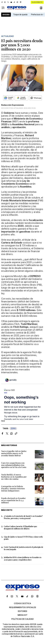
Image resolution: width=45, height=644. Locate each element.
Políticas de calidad (23, 619)
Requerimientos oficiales (23, 607)
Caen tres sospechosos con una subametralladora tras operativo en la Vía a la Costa (14, 465)
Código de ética (22, 603)
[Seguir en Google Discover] (21, 98)
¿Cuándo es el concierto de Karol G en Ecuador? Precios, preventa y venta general (23, 517)
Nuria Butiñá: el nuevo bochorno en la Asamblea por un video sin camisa (14, 477)
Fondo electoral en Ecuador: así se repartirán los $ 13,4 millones (14, 500)
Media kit (22, 615)
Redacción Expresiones (12, 105)
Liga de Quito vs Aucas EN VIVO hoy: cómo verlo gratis (23, 538)
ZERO (13, 428)
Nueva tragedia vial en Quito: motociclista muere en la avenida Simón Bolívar (14, 453)
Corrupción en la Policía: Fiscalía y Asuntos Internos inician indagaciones (13, 488)
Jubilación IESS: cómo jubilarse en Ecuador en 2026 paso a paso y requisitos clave (23, 558)
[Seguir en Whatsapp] (36, 98)
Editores (22, 611)
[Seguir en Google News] (8, 98)
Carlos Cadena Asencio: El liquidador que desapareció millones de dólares (20, 527)
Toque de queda (20, 14)
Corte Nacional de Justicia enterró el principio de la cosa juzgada (23, 548)
